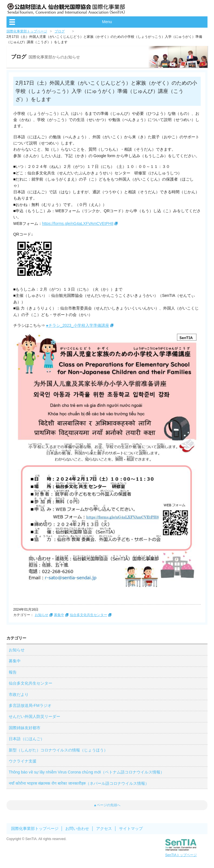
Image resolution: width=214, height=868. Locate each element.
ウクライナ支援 (23, 761)
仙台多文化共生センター (88, 615)
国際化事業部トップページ (27, 31)
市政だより (19, 694)
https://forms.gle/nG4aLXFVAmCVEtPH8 (78, 223)
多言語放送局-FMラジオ (30, 705)
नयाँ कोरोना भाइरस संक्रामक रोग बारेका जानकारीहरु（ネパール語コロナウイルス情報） (79, 783)
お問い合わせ (77, 828)
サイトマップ (131, 828)
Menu (107, 22)
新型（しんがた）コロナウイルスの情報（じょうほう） (58, 750)
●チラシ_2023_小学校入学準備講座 (78, 325)
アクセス (104, 828)
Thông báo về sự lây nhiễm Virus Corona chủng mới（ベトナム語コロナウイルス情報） (87, 772)
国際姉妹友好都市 (25, 728)
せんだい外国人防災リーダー (34, 716)
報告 (13, 672)
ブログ (60, 31)
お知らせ (42, 615)
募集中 (59, 615)
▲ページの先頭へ (107, 805)
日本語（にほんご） (27, 739)
